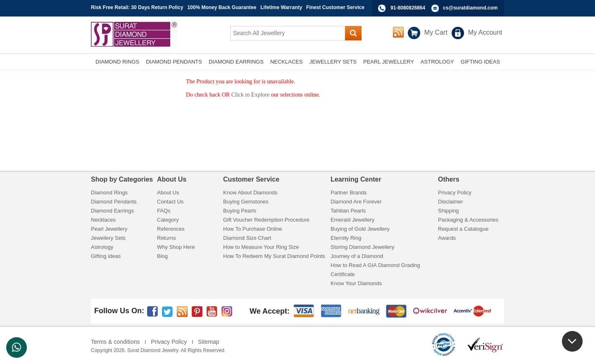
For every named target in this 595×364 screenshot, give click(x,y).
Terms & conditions (115, 342)
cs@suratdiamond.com (470, 8)
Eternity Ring (346, 238)
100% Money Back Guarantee (222, 7)
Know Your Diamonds (356, 283)
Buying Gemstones (246, 202)
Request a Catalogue (463, 229)
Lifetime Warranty (281, 7)
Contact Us (170, 202)
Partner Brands (349, 193)
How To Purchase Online (253, 229)
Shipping (449, 211)
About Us (168, 193)
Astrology (102, 247)
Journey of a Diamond (357, 256)
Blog (162, 256)
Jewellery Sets (108, 238)
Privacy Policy (455, 193)
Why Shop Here (176, 247)
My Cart (436, 32)
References (171, 229)
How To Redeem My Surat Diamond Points (274, 256)
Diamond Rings (109, 193)
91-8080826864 (408, 8)
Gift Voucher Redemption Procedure (266, 220)
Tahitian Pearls (348, 211)
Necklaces (103, 220)
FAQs (164, 211)
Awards (447, 238)
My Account (485, 32)
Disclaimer (451, 202)
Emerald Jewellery (352, 220)
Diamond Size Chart (247, 238)
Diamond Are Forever (356, 202)
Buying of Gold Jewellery (360, 229)
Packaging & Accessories (468, 220)
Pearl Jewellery (109, 229)
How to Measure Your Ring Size (261, 247)
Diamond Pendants (114, 202)
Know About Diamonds (250, 193)
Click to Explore (251, 95)
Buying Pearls (240, 211)
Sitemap (208, 342)
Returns (167, 238)
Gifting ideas (106, 256)
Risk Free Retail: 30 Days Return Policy (137, 7)
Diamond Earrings (112, 211)
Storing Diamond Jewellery (363, 247)
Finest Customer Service (335, 7)
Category (168, 220)
